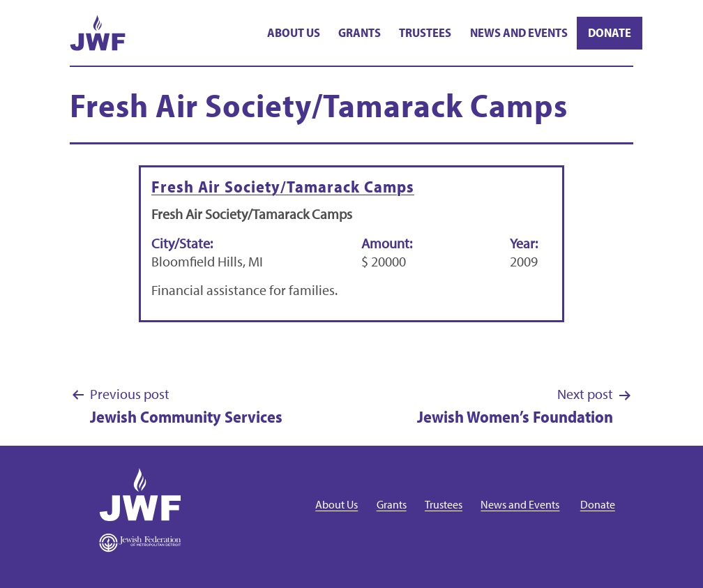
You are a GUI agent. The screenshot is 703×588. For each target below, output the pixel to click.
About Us (294, 32)
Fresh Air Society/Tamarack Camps (283, 186)
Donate (610, 32)
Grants (360, 32)
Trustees (425, 32)
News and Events (519, 32)
